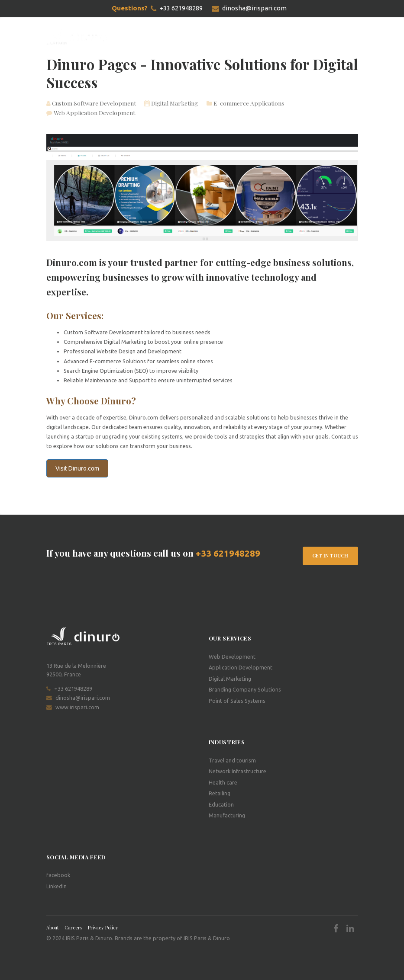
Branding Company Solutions (245, 689)
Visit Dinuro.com (77, 468)
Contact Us (276, 37)
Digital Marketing (171, 103)
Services (158, 37)
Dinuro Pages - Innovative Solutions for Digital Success (202, 73)
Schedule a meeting (331, 37)
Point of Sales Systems (237, 700)
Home (130, 37)
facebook (58, 875)
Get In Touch (330, 556)
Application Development (241, 667)
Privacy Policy (103, 927)
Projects (191, 37)
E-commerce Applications (245, 103)
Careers (73, 927)
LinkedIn (57, 886)
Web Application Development (91, 112)
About (53, 927)
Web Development (232, 657)
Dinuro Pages (231, 37)
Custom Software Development (91, 103)
